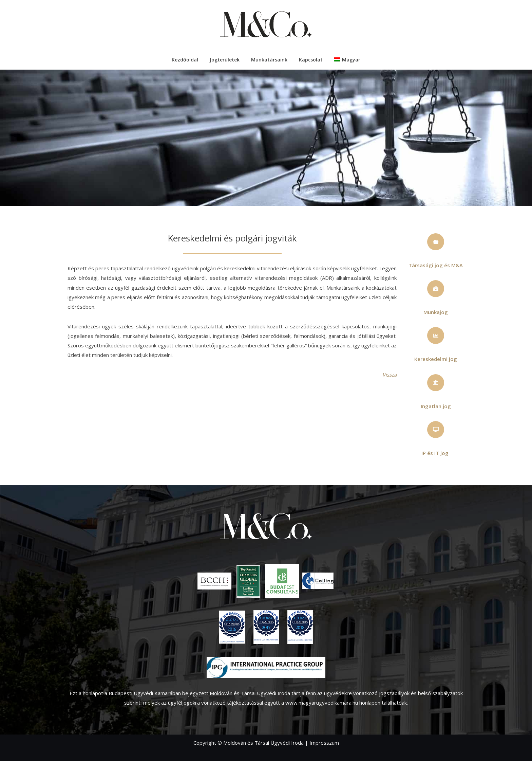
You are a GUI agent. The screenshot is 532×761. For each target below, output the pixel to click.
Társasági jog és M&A (436, 265)
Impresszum (324, 743)
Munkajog (436, 312)
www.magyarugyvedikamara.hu (322, 703)
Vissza (389, 375)
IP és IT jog (435, 453)
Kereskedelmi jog (436, 359)
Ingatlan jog (436, 406)
